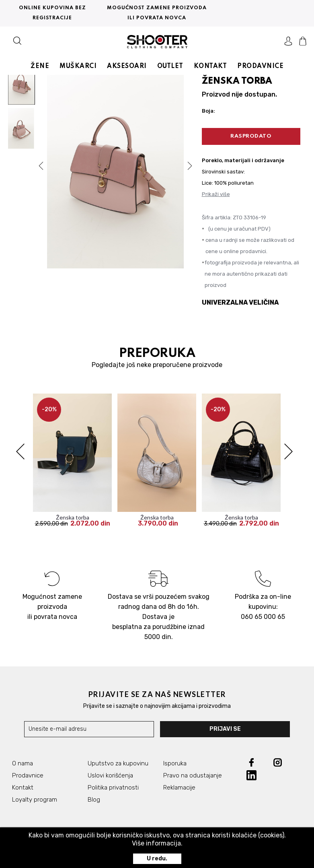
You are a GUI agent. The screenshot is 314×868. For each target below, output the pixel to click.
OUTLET (170, 65)
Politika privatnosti (113, 788)
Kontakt (23, 788)
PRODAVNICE (260, 65)
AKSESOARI (127, 65)
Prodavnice (28, 776)
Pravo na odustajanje (193, 776)
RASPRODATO (251, 136)
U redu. (157, 859)
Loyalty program (35, 800)
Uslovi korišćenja (110, 776)
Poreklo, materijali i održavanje (243, 160)
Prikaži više (216, 194)
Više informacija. (157, 843)
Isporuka (175, 764)
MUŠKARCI (78, 65)
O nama (23, 764)
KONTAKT (210, 65)
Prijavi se (228, 729)
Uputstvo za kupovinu (118, 764)
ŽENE (40, 65)
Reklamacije (179, 788)
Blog (94, 800)
